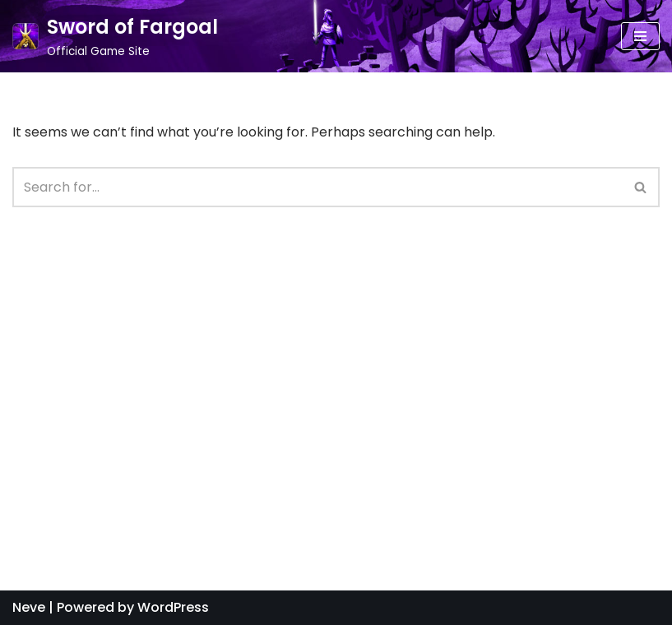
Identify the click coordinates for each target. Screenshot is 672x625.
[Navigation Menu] (640, 36)
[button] (640, 187)
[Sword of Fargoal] (115, 36)
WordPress (173, 607)
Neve (29, 607)
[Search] (641, 187)
